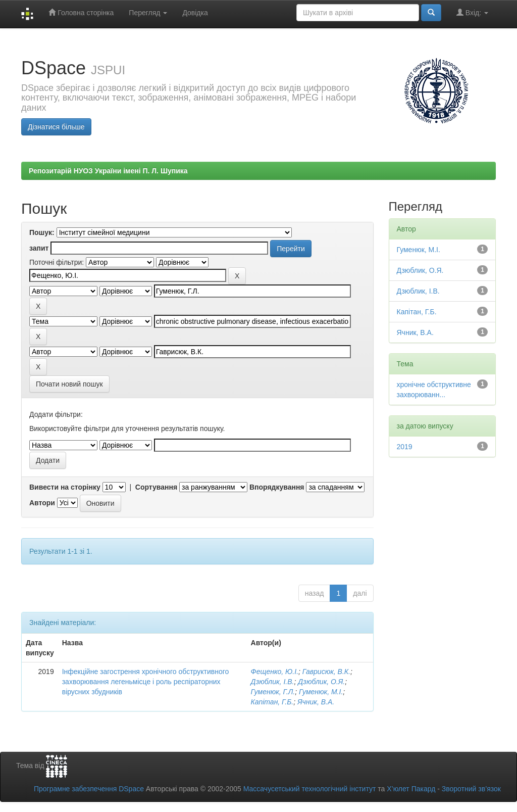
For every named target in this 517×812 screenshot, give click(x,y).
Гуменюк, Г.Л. (273, 692)
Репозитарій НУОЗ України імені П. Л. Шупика (108, 171)
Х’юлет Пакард (411, 789)
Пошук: (42, 232)
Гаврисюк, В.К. (326, 672)
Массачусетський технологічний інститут (310, 789)
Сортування (156, 487)
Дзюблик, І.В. (273, 682)
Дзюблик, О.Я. (321, 682)
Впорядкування (277, 487)
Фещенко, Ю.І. (275, 672)
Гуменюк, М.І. (321, 692)
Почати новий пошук (69, 384)
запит (39, 248)
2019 (405, 447)
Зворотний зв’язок (471, 789)
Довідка (195, 13)
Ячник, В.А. (316, 702)
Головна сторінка (81, 12)
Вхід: (472, 12)
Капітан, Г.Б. (272, 702)
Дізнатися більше (56, 127)
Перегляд (148, 13)
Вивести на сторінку (65, 487)
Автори (42, 503)
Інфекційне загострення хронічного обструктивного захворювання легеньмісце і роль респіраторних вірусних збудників (146, 682)
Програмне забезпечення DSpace (89, 789)
